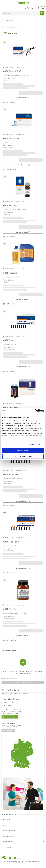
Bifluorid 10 (11, 206)
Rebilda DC (11, 407)
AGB (22, 861)
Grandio (10, 340)
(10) (23, 98)
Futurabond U (12, 138)
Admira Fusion (13, 475)
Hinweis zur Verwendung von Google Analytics (14, 863)
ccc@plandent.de (8, 706)
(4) (23, 165)
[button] (32, 8)
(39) (23, 568)
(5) (23, 232)
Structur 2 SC (12, 71)
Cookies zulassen (23, 450)
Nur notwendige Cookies (23, 456)
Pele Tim (10, 609)
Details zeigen (35, 444)
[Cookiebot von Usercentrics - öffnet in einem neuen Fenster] (35, 410)
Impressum (28, 861)
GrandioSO (11, 542)
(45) (23, 501)
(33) (23, 367)
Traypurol (10, 273)
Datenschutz (36, 861)
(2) (23, 299)
